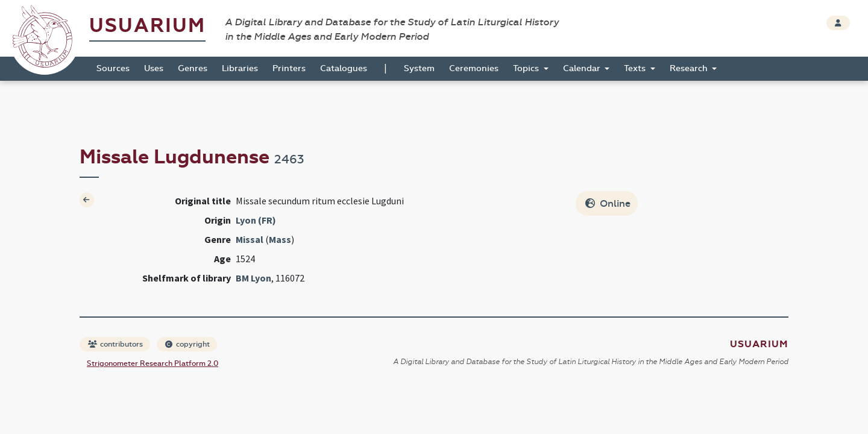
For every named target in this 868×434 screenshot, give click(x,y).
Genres (193, 68)
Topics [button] (527, 68)
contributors (115, 344)
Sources (113, 68)
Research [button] (690, 68)
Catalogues (344, 68)
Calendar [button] (583, 68)
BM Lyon (253, 278)
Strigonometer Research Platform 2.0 (153, 363)
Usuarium (147, 26)
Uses (154, 68)
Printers (289, 68)
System (419, 68)
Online (608, 203)
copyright (187, 344)
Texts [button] (636, 68)
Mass (280, 239)
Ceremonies (474, 68)
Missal (250, 239)
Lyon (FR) (256, 220)
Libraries (240, 68)
